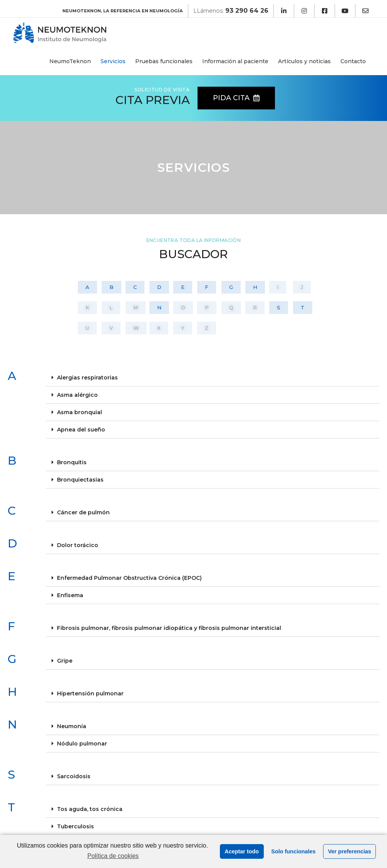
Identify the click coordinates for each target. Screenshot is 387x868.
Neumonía (72, 726)
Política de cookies (113, 856)
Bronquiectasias (80, 480)
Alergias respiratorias (87, 378)
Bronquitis (72, 462)
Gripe (65, 661)
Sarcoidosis (74, 776)
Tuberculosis (75, 826)
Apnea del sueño (81, 430)
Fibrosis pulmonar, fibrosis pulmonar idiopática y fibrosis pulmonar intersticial (169, 628)
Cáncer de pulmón (83, 512)
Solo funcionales (293, 851)
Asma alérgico (77, 395)
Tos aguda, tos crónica (90, 809)
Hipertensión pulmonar (90, 693)
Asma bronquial (80, 412)
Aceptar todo (242, 851)
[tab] (213, 378)
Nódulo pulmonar (82, 744)
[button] (236, 98)
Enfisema (70, 595)
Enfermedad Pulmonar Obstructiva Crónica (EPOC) (129, 578)
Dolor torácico (78, 545)
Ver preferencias (350, 851)
